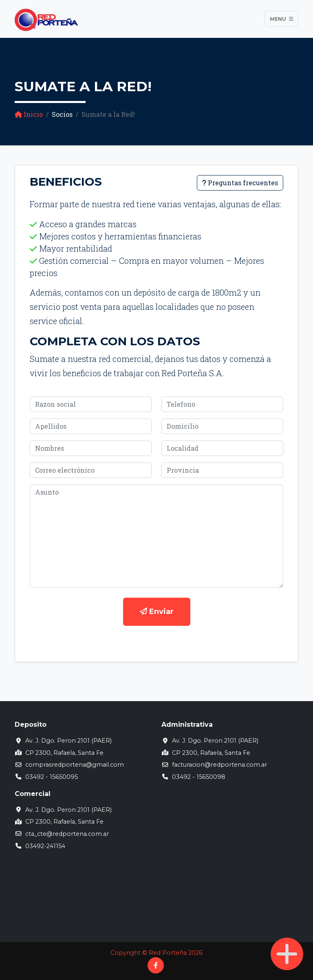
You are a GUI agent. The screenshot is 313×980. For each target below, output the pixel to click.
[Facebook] (156, 965)
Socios (62, 114)
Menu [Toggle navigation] (282, 19)
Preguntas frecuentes (240, 183)
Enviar (157, 612)
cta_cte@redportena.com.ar (67, 834)
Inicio (29, 114)
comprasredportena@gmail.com (75, 765)
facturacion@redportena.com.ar (219, 765)
